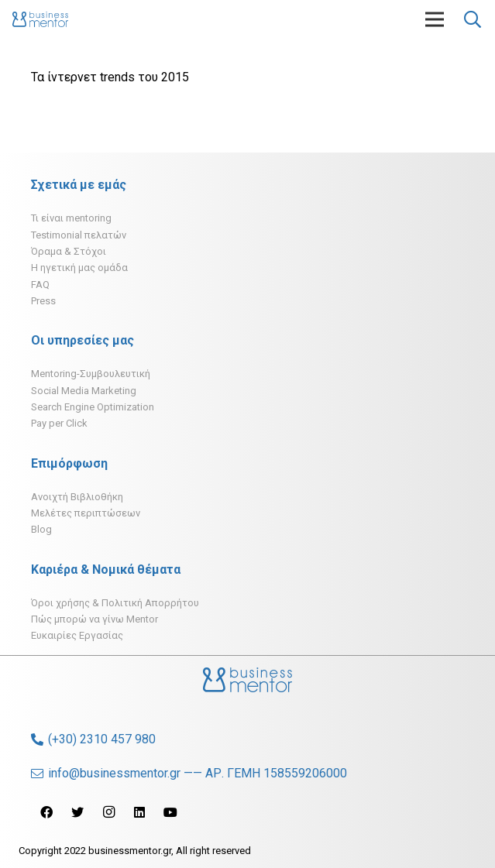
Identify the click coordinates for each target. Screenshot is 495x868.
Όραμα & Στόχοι (69, 251)
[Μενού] (435, 19)
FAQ (40, 285)
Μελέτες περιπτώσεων (86, 513)
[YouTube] (170, 812)
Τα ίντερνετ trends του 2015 (110, 77)
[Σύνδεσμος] (40, 19)
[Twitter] (77, 812)
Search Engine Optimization (93, 407)
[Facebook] (46, 812)
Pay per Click (59, 423)
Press (43, 301)
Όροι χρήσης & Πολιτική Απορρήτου (115, 603)
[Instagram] (108, 812)
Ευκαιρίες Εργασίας (77, 635)
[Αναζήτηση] (473, 20)
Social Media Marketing (84, 391)
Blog (41, 529)
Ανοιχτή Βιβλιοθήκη (77, 497)
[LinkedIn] (139, 812)
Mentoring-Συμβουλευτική (91, 374)
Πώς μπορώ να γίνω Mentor (95, 619)
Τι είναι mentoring (71, 218)
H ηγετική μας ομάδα (79, 268)
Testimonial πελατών (79, 235)
